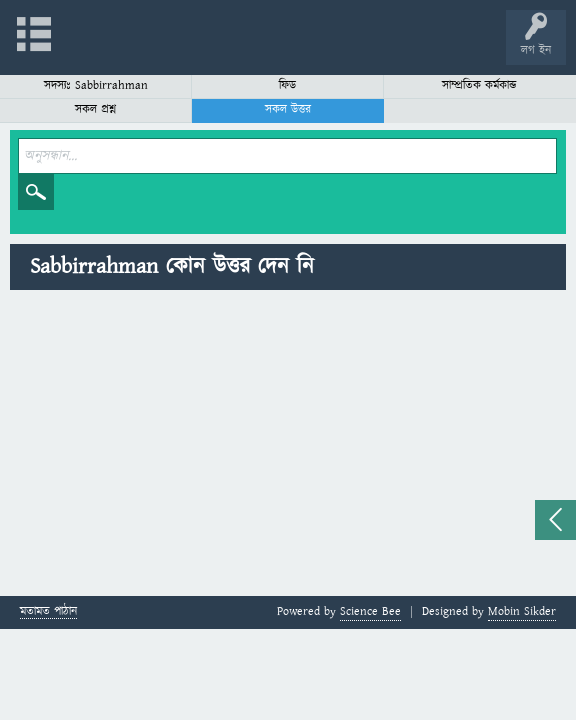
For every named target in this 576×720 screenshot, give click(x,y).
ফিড (287, 85)
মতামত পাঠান (48, 612)
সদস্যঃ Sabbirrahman (96, 85)
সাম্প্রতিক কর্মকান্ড (479, 85)
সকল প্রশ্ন (95, 109)
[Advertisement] (288, 446)
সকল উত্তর (288, 109)
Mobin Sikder (522, 611)
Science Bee (370, 611)
